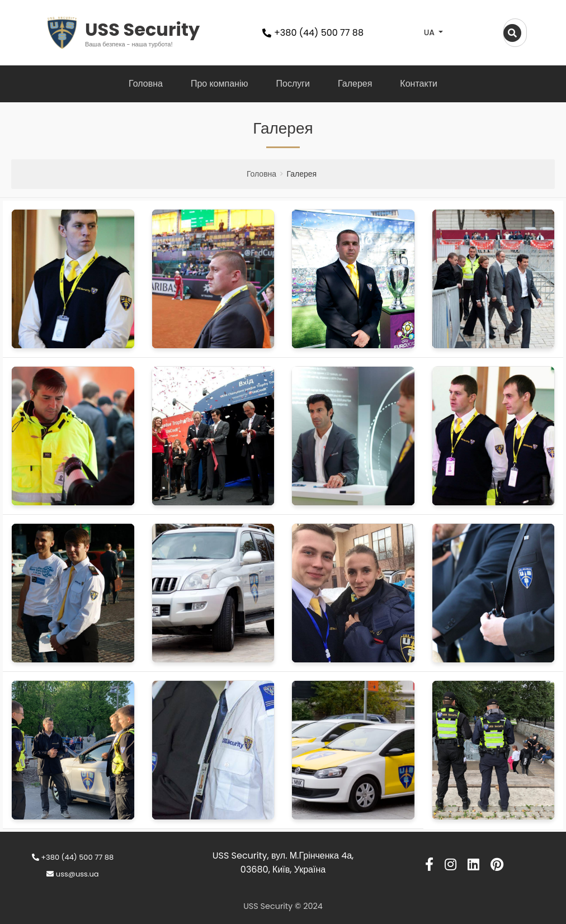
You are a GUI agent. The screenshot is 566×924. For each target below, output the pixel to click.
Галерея (355, 84)
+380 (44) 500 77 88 (73, 857)
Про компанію (220, 84)
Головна (146, 84)
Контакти (419, 84)
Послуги (293, 84)
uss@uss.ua (72, 874)
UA (430, 32)
